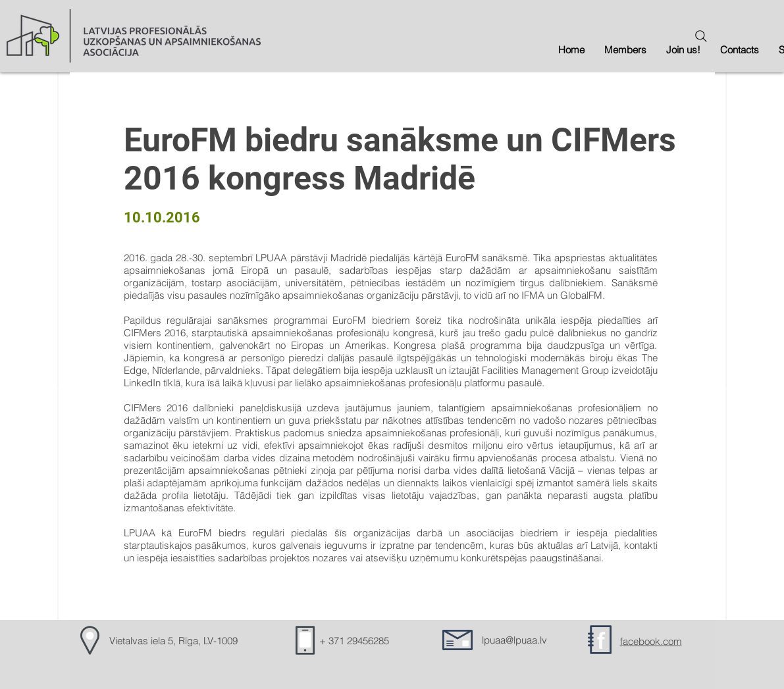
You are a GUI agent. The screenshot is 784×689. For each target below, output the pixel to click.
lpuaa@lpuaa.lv (514, 640)
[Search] (701, 36)
